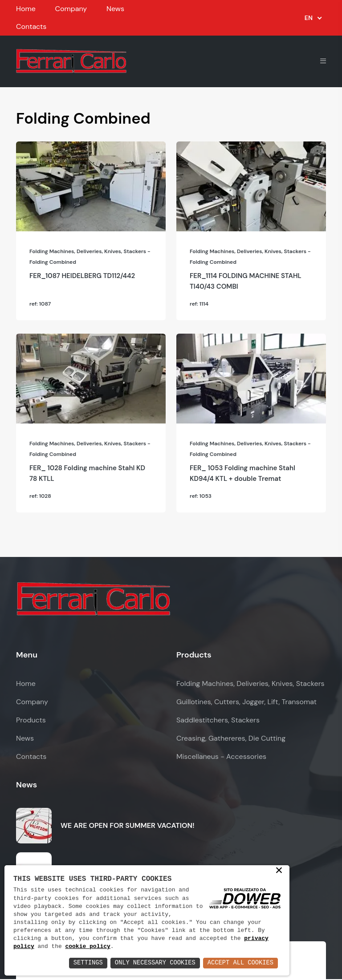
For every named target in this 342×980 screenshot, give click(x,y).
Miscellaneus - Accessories (221, 758)
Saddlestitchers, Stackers (218, 721)
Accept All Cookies (240, 963)
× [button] (279, 871)
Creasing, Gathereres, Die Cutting (231, 740)
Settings (85, 963)
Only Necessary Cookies (153, 963)
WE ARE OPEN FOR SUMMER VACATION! (128, 826)
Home (26, 9)
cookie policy (88, 947)
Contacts (31, 26)
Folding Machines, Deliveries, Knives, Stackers (250, 685)
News (115, 9)
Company (71, 9)
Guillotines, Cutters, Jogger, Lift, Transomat (246, 703)
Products (31, 721)
